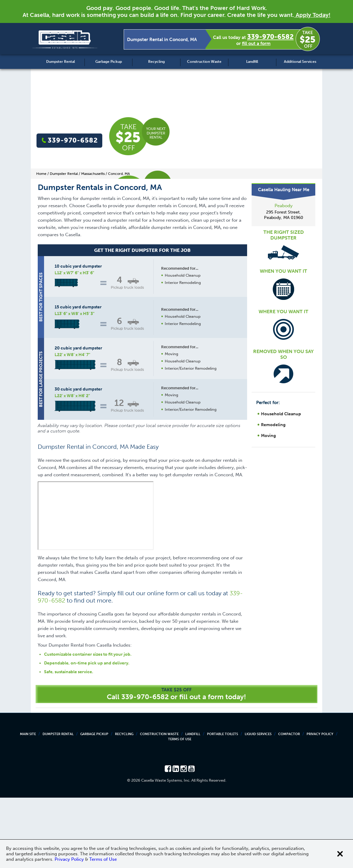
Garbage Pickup (109, 62)
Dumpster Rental (60, 62)
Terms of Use (180, 810)
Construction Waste (204, 62)
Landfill (252, 62)
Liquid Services (258, 804)
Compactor (289, 804)
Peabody (284, 206)
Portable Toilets (223, 804)
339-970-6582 (270, 37)
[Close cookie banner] (340, 854)
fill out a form (256, 43)
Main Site (28, 804)
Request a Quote (182, 489)
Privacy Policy (320, 804)
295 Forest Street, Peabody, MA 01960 (284, 215)
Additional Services (300, 62)
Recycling (156, 62)
